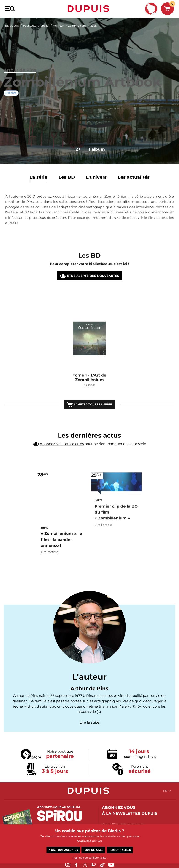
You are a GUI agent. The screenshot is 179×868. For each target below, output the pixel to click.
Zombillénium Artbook (82, 26)
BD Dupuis (12, 26)
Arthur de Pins (23, 51)
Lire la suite (89, 729)
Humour (58, 26)
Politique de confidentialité (89, 858)
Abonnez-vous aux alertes (62, 455)
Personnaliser (120, 850)
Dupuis (89, 9)
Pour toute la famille (36, 26)
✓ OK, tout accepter (63, 850)
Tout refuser (93, 850)
